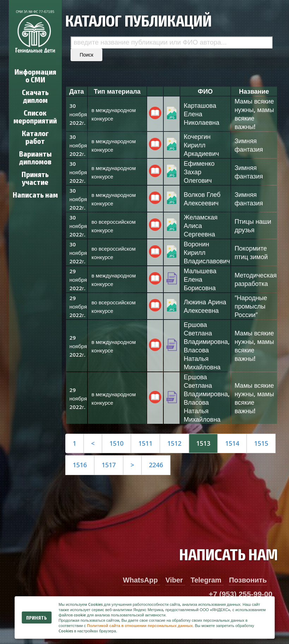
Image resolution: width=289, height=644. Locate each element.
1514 (232, 443)
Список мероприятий (35, 116)
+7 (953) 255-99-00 (241, 594)
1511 (145, 443)
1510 (116, 443)
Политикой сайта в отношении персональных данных (140, 625)
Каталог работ (35, 137)
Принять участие (35, 178)
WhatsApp (141, 580)
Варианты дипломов (35, 157)
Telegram (207, 580)
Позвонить (248, 580)
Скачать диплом (35, 96)
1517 (109, 465)
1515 (261, 443)
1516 (80, 465)
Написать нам (35, 194)
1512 (174, 443)
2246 (156, 465)
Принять (37, 617)
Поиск (87, 55)
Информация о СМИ (35, 75)
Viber (175, 580)
